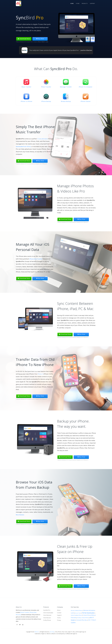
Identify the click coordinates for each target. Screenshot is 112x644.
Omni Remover (47, 615)
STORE (77, 3)
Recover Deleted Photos (77, 610)
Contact (59, 613)
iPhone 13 (41, 374)
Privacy (59, 620)
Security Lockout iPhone (83, 618)
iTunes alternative (43, 139)
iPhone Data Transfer (37, 259)
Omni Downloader (48, 613)
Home (71, 3)
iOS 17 (44, 42)
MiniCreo (37, 632)
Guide (47, 42)
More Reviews (20, 515)
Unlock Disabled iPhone (76, 615)
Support (92, 3)
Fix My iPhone (47, 620)
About (59, 610)
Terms (59, 618)
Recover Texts (78, 613)
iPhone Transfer (25, 612)
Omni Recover (47, 618)
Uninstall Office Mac (81, 620)
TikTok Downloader (88, 613)
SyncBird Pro (65, 320)
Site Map (52, 632)
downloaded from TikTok (24, 146)
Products (84, 3)
